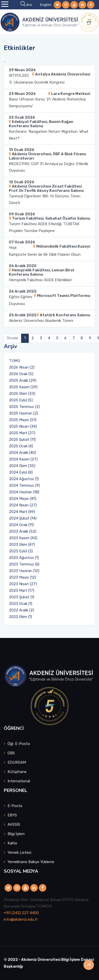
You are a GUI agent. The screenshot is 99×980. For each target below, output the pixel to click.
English (46, 5)
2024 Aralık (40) (23, 453)
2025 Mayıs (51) (23, 420)
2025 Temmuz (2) (24, 407)
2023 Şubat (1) (22, 597)
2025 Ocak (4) (21, 446)
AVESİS (14, 824)
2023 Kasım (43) (23, 538)
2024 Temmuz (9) (24, 485)
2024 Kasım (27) (23, 459)
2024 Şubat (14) (23, 518)
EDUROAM (17, 762)
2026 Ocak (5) (21, 374)
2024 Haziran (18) (24, 492)
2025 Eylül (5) (21, 400)
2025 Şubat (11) (22, 440)
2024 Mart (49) (22, 512)
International (19, 781)
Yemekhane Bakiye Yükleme (31, 862)
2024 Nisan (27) (23, 505)
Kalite (12, 843)
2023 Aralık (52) (23, 531)
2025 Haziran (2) (24, 413)
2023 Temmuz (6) (24, 564)
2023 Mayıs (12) (23, 577)
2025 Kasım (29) (23, 387)
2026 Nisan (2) (22, 367)
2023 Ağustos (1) (24, 558)
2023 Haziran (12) (24, 571)
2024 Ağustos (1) (24, 479)
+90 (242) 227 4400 (21, 913)
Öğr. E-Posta (19, 744)
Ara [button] (26, 5)
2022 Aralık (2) (22, 610)
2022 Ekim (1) (21, 617)
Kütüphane (17, 772)
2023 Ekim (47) (22, 545)
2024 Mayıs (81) (23, 499)
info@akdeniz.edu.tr (21, 919)
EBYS (12, 815)
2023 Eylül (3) (21, 551)
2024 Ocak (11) (21, 525)
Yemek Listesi (19, 853)
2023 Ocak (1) (21, 604)
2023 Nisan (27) (23, 584)
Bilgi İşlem (16, 834)
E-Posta (15, 806)
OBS (11, 753)
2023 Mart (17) (22, 590)
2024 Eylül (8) (21, 472)
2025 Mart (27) (22, 433)
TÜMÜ (15, 361)
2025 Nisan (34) (23, 426)
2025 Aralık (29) (23, 380)
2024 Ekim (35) (22, 466)
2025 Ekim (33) (22, 394)
